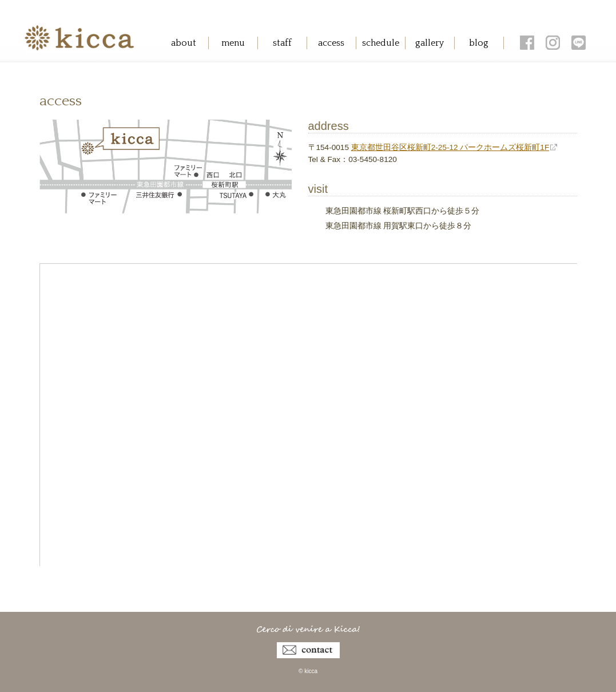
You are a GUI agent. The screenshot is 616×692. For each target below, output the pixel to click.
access (331, 43)
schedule (381, 43)
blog (479, 43)
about (184, 43)
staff (282, 43)
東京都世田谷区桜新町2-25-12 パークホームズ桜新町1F (450, 147)
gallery (430, 43)
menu (233, 43)
